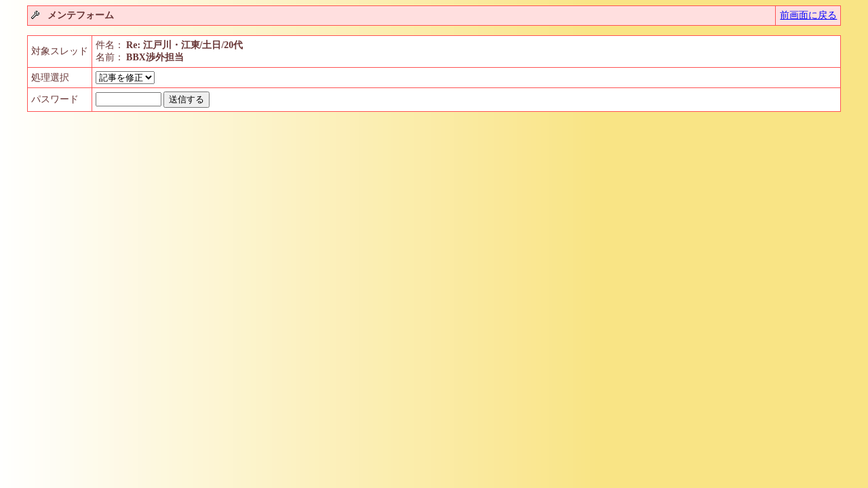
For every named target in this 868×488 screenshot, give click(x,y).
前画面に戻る (808, 15)
